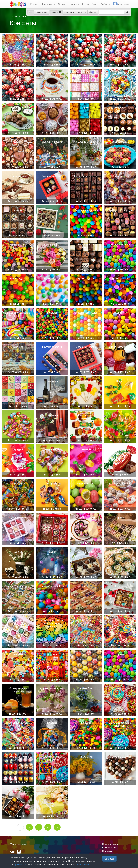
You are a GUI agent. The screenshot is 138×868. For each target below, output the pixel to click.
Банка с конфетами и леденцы (120, 724)
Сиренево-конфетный (52, 688)
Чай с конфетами (52, 74)
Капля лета (18, 415)
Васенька (18, 347)
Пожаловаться (110, 844)
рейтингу (82, 12)
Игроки (74, 4)
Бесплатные (42, 12)
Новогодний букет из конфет (52, 41)
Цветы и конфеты (52, 244)
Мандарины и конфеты (86, 142)
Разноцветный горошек (86, 313)
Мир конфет (52, 654)
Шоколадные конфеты (18, 108)
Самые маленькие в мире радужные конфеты (52, 623)
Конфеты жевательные (120, 347)
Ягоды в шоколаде (120, 176)
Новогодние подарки (52, 142)
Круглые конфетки (52, 347)
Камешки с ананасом (120, 484)
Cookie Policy (82, 865)
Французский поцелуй (120, 210)
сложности (69, 12)
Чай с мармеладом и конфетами (18, 690)
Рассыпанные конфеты (52, 586)
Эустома (18, 552)
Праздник (52, 552)
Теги (23, 16)
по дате (56, 12)
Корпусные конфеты (18, 757)
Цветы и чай (86, 757)
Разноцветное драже (86, 210)
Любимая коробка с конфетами (52, 758)
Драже (86, 108)
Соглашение (109, 848)
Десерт (18, 142)
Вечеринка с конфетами (86, 622)
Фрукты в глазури (86, 484)
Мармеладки (52, 449)
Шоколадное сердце (120, 757)
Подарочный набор (52, 176)
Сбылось (52, 518)
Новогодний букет (120, 552)
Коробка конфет (86, 552)
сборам (93, 12)
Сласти (120, 381)
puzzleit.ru (20, 865)
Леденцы (86, 449)
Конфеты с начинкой (18, 586)
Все (31, 12)
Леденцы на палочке (86, 381)
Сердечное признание (18, 518)
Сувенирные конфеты (18, 620)
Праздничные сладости (18, 39)
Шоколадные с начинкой (86, 417)
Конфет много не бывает (86, 246)
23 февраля (52, 210)
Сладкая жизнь (18, 484)
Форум (85, 4)
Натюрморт (52, 381)
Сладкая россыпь (18, 244)
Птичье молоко (18, 176)
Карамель (120, 74)
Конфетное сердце (86, 518)
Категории (49, 4)
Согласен (109, 859)
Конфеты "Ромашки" (120, 449)
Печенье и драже (120, 142)
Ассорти (18, 210)
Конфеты (86, 74)
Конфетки (120, 108)
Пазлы (35, 4)
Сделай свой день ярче (18, 313)
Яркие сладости (18, 278)
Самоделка (52, 108)
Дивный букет (86, 688)
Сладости (120, 688)
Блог (94, 4)
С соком (120, 415)
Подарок (52, 791)
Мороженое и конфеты (18, 723)
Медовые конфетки (86, 347)
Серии (62, 4)
